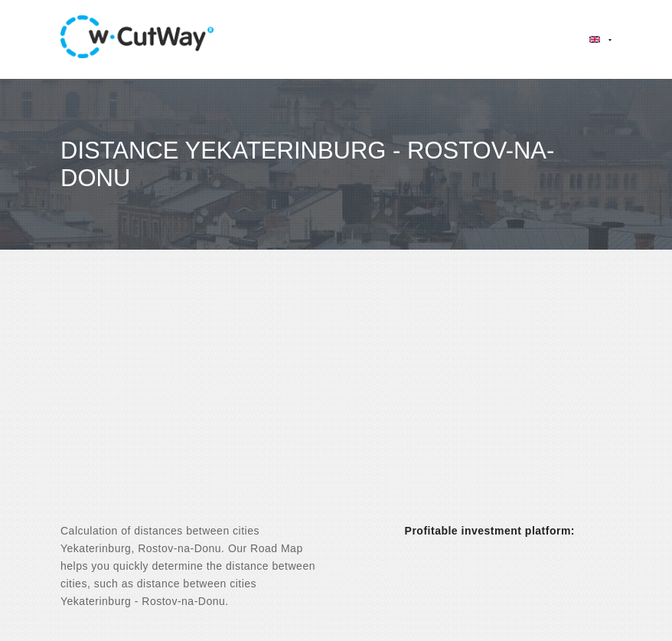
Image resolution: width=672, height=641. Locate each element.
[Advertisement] (336, 400)
